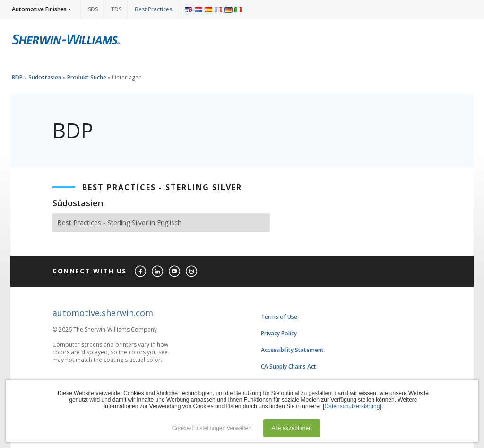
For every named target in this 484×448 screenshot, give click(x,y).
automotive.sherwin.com (103, 313)
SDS (93, 9)
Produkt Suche (87, 77)
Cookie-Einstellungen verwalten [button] (212, 428)
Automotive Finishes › (41, 9)
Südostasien (45, 77)
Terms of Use (279, 317)
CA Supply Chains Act (289, 366)
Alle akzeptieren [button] (292, 428)
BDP (17, 77)
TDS (116, 9)
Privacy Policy (279, 333)
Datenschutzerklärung (352, 406)
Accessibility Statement (292, 350)
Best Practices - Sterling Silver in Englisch (119, 223)
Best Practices (153, 9)
